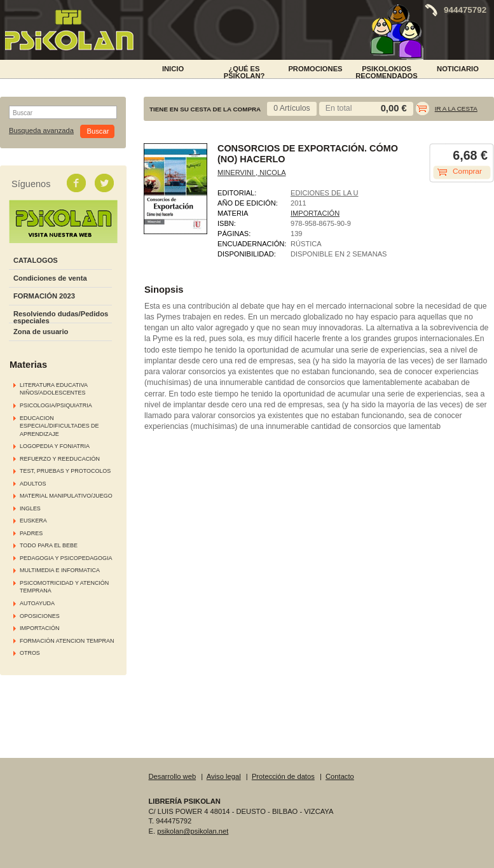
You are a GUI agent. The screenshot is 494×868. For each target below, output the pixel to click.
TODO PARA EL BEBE (49, 545)
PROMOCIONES (315, 69)
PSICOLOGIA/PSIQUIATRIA (56, 405)
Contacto (340, 776)
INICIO (173, 69)
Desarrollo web (173, 776)
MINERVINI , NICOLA (252, 172)
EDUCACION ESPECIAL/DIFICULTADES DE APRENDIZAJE (59, 426)
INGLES (30, 508)
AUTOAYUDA (37, 603)
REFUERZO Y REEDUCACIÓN (60, 459)
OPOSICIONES (40, 616)
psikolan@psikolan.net (193, 831)
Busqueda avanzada (41, 131)
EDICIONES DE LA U (325, 193)
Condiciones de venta (50, 278)
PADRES (31, 533)
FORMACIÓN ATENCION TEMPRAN (67, 641)
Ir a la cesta (456, 108)
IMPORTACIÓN (39, 628)
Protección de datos (283, 776)
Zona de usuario (41, 332)
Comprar (467, 171)
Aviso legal (224, 776)
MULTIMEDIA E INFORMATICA (60, 570)
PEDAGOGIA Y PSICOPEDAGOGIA (66, 558)
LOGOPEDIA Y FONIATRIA (55, 446)
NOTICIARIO (458, 69)
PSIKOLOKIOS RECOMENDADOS (387, 71)
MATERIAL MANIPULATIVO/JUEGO (66, 496)
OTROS (30, 653)
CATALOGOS (36, 260)
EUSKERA (33, 521)
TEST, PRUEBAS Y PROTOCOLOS (65, 471)
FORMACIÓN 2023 (44, 296)
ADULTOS (33, 484)
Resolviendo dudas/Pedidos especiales (61, 317)
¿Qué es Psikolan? (244, 71)
